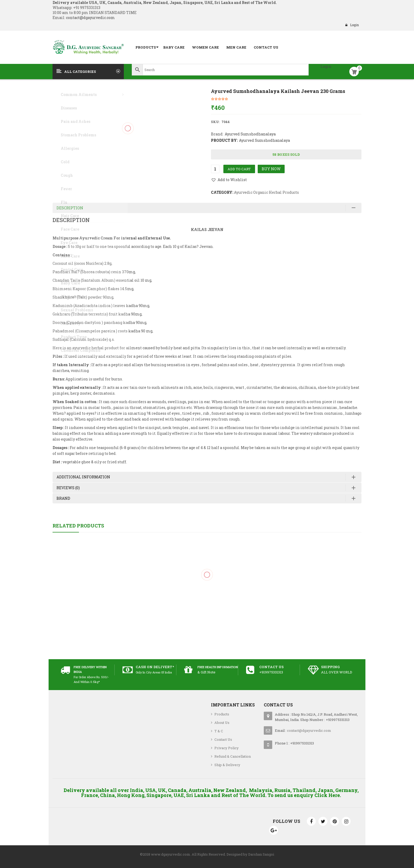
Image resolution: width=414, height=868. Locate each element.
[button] (229, 180)
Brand (63, 498)
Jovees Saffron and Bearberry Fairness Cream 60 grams (207, 599)
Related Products (78, 526)
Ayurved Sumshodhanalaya (250, 134)
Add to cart (239, 169)
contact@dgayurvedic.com (90, 18)
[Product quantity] (215, 169)
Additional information (83, 477)
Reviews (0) (68, 488)
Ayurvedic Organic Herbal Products (266, 192)
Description (70, 208)
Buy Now (271, 169)
